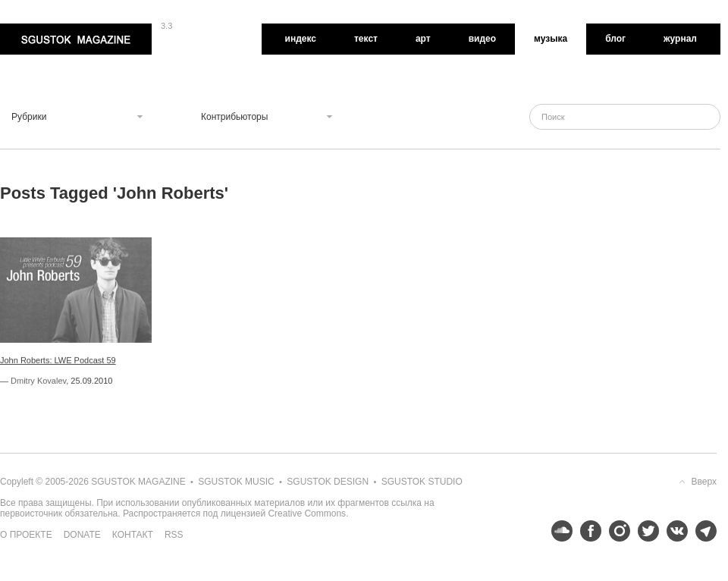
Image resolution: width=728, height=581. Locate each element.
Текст (366, 39)
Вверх (704, 482)
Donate (82, 535)
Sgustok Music (236, 482)
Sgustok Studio (422, 482)
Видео (482, 39)
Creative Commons (307, 513)
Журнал (680, 39)
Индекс (301, 39)
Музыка (551, 39)
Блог (615, 39)
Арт (423, 39)
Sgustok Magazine (76, 39)
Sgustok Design (328, 482)
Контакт (133, 535)
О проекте (26, 535)
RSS (174, 535)
